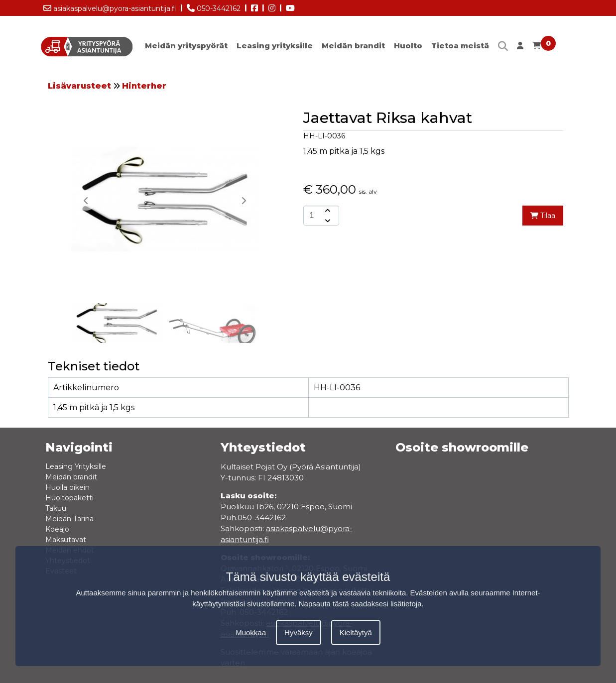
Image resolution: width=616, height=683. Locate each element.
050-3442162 (214, 6)
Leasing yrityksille (275, 46)
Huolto (408, 46)
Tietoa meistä (460, 46)
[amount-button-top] (327, 211)
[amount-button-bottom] (327, 221)
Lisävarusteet (79, 86)
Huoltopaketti (69, 498)
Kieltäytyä (356, 632)
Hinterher (144, 86)
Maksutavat (66, 540)
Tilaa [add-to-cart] (543, 216)
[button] (244, 201)
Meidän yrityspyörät (186, 46)
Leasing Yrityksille (76, 466)
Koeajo (57, 529)
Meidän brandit (353, 46)
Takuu (56, 508)
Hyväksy (299, 632)
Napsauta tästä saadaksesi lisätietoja (360, 604)
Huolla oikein (67, 487)
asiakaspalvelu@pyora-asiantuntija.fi (110, 6)
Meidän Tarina (69, 519)
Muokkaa (251, 632)
